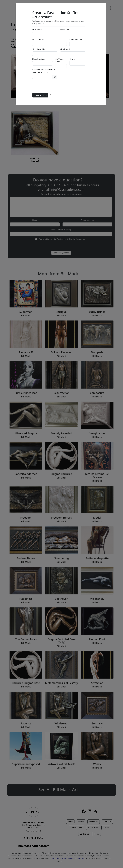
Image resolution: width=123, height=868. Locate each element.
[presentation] (50, 86)
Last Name (65, 30)
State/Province (39, 59)
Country (73, 59)
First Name (38, 30)
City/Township (67, 49)
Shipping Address (40, 49)
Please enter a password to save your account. (44, 71)
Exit (52, 95)
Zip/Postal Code (60, 60)
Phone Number (77, 39)
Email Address (39, 39)
